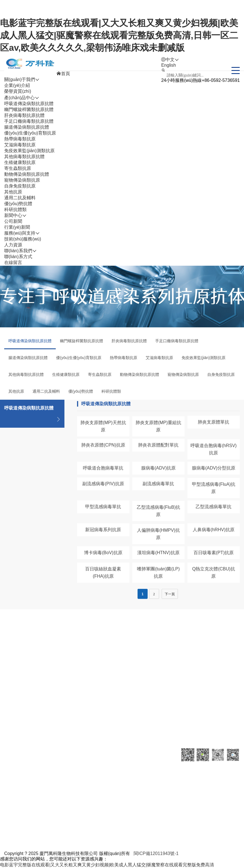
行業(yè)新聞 (17, 227)
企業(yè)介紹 (17, 85)
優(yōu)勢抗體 (18, 204)
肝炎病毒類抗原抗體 (24, 115)
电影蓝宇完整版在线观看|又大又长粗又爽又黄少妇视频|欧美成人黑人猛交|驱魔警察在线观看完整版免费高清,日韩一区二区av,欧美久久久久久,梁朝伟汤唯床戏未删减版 (119, 35)
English (168, 65)
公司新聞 (13, 221)
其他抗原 (13, 192)
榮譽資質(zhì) (18, 91)
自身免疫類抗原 (20, 186)
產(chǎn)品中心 (42, 772)
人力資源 (130, 772)
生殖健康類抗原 (20, 162)
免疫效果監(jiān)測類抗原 (29, 151)
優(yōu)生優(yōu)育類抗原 (30, 133)
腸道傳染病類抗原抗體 (27, 127)
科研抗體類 (15, 210)
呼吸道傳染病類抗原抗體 (29, 104)
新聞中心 (71, 772)
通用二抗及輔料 (20, 198)
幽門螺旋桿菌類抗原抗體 (29, 109)
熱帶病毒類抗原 (20, 139)
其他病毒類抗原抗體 (24, 157)
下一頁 (170, 600)
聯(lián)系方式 (18, 257)
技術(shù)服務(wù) (23, 239)
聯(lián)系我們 (165, 772)
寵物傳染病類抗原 (22, 180)
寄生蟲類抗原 (18, 168)
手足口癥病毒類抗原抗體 (29, 121)
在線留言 (13, 262)
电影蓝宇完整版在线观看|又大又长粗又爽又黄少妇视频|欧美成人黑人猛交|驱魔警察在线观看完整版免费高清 (107, 865)
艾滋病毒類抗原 (20, 145)
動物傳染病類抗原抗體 (27, 174)
